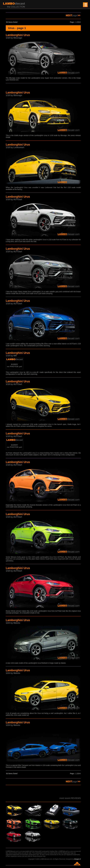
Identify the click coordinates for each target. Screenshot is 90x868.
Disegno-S (77, 859)
